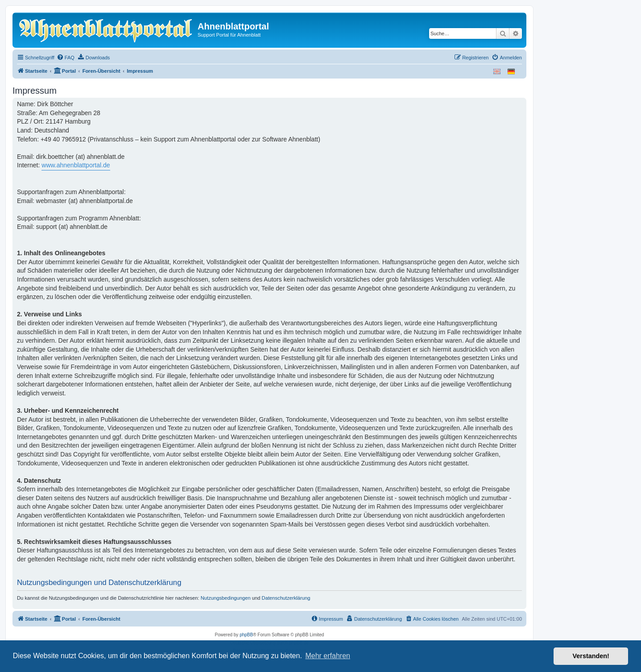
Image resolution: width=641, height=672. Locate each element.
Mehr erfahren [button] (328, 656)
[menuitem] (66, 58)
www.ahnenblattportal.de (76, 165)
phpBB (246, 635)
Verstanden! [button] (591, 656)
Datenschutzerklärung (286, 598)
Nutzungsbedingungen (226, 598)
